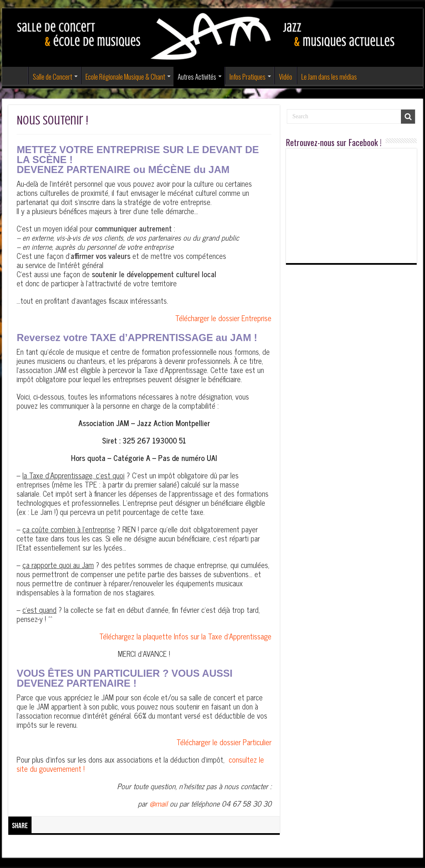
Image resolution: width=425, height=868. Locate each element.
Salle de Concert (53, 77)
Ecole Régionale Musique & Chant (125, 77)
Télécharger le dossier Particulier (224, 742)
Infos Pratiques (248, 77)
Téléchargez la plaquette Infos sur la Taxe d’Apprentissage (185, 636)
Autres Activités (197, 77)
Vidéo (286, 77)
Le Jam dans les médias (329, 77)
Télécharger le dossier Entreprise (223, 318)
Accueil (17, 76)
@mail (159, 803)
